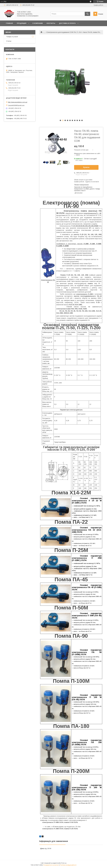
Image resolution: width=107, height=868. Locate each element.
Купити (86, 167)
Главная (9, 23)
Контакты (51, 23)
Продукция (22, 23)
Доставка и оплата (67, 23)
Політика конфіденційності (68, 865)
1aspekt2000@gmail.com (16, 105)
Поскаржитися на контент (51, 865)
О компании (38, 23)
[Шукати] (87, 14)
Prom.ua (64, 863)
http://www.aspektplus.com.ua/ (18, 102)
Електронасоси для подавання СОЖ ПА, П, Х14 (64, 32)
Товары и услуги (12, 37)
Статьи (9, 41)
